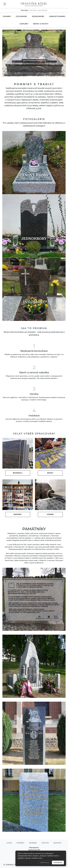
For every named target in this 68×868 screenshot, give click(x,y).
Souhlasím (58, 862)
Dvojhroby (21, 16)
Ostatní (45, 843)
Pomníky (24, 10)
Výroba (50, 514)
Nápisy (50, 473)
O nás (9, 843)
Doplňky (24, 24)
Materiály (18, 473)
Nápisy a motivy (41, 24)
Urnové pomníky (57, 16)
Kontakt (58, 843)
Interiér (33, 843)
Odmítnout (45, 862)
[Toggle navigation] (5, 4)
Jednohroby (38, 16)
